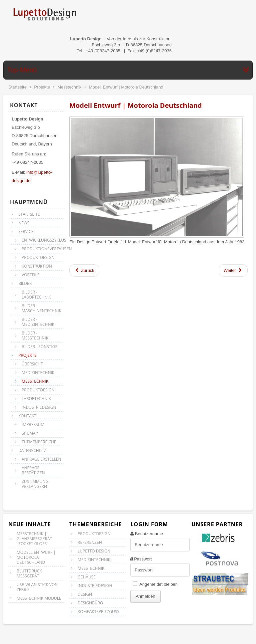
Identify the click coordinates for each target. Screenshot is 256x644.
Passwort (143, 559)
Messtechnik (69, 87)
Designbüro (90, 603)
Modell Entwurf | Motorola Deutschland (136, 105)
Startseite (17, 87)
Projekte (42, 87)
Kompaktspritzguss (98, 612)
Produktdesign (94, 534)
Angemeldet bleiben (158, 584)
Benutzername (149, 534)
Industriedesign (95, 586)
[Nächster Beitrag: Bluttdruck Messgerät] (233, 270)
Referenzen (90, 542)
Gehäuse (87, 577)
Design (85, 594)
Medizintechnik (94, 560)
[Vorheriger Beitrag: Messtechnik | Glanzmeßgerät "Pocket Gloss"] (84, 270)
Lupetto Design (94, 551)
